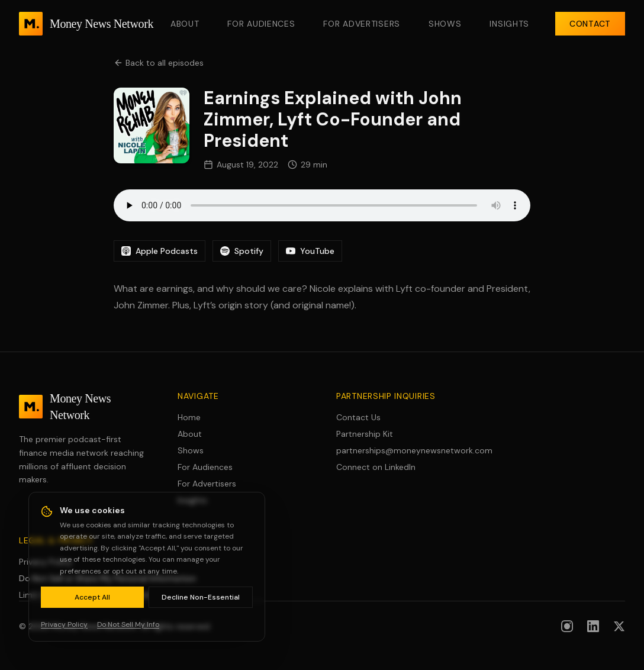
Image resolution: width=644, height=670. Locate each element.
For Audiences (261, 24)
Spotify (242, 251)
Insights (509, 24)
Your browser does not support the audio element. (322, 205)
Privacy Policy (46, 562)
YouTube (310, 251)
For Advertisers (362, 24)
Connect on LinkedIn (376, 467)
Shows (445, 24)
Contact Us (358, 417)
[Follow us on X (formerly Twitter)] (619, 626)
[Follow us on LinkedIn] (593, 626)
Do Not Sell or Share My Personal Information (107, 578)
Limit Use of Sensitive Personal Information (102, 595)
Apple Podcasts (160, 251)
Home (189, 417)
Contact (590, 24)
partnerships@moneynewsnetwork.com (401, 450)
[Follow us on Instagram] (567, 626)
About (185, 24)
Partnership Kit (365, 434)
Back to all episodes (159, 63)
